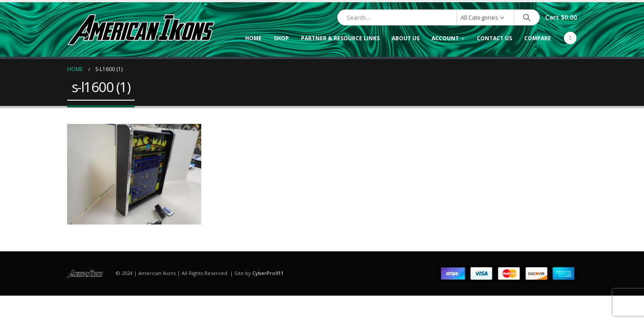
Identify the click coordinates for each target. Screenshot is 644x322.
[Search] (527, 17)
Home (253, 38)
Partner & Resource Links (340, 38)
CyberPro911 (268, 273)
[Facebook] (570, 38)
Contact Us (494, 38)
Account (445, 38)
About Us (406, 38)
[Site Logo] (141, 30)
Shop (281, 38)
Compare (538, 38)
